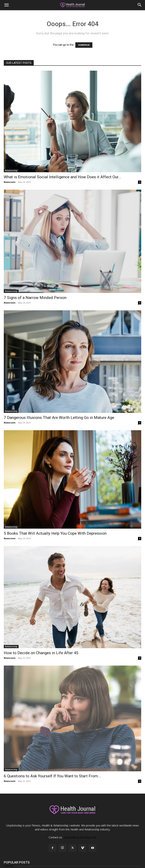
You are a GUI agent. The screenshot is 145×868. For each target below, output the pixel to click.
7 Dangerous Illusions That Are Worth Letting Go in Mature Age (59, 418)
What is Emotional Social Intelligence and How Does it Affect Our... (62, 177)
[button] (6, 5)
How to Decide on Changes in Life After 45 (41, 653)
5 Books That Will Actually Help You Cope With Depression (55, 533)
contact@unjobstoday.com (80, 837)
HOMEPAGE (84, 45)
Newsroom (10, 182)
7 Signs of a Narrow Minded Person (35, 298)
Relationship (11, 171)
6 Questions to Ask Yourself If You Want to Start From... (52, 776)
